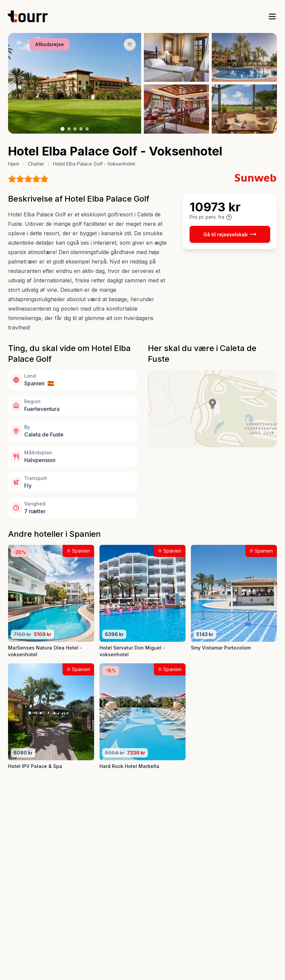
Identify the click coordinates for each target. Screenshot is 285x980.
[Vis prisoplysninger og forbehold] (229, 217)
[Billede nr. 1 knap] (63, 129)
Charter (36, 164)
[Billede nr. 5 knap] (87, 129)
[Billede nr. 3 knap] (75, 129)
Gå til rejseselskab (230, 234)
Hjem (14, 164)
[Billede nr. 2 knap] (69, 129)
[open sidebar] (272, 16)
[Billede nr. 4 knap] (81, 129)
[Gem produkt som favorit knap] (130, 44)
